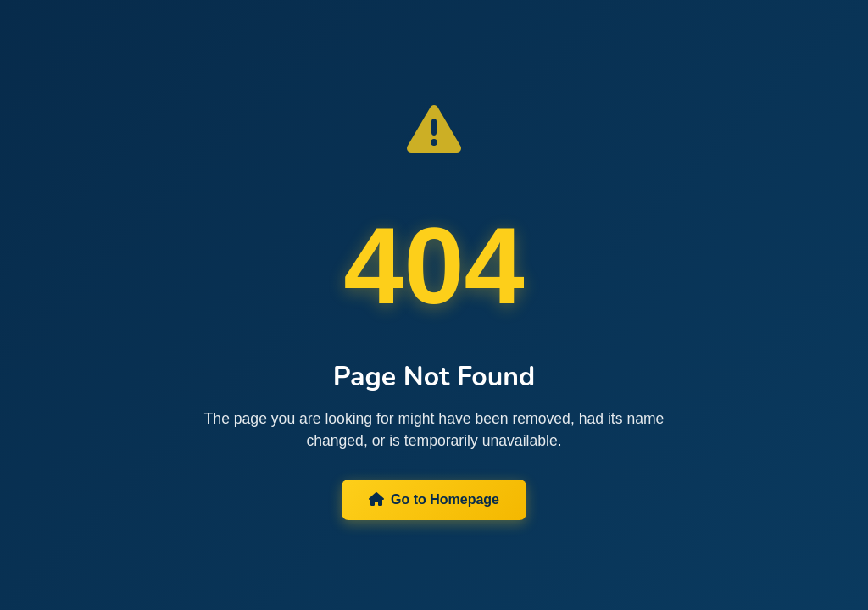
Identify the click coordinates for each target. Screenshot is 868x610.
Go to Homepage (434, 499)
